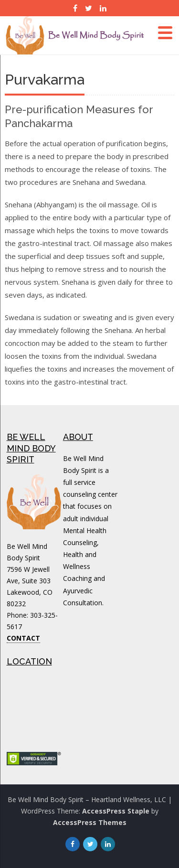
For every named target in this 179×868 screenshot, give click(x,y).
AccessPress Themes (90, 822)
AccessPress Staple (116, 811)
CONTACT (23, 638)
